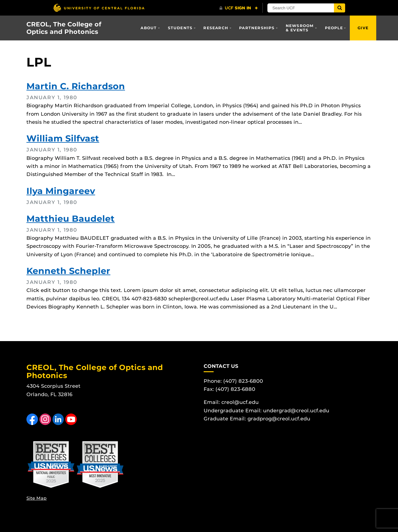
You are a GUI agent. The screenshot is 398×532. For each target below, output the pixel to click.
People (334, 28)
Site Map (37, 498)
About (149, 28)
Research (216, 28)
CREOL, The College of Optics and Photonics (64, 28)
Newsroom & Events (300, 28)
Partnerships (257, 28)
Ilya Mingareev (61, 191)
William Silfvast (63, 138)
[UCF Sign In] (239, 8)
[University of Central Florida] (99, 8)
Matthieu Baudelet (71, 219)
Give (363, 28)
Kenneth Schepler (68, 271)
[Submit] (340, 8)
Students (180, 28)
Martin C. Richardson (76, 86)
